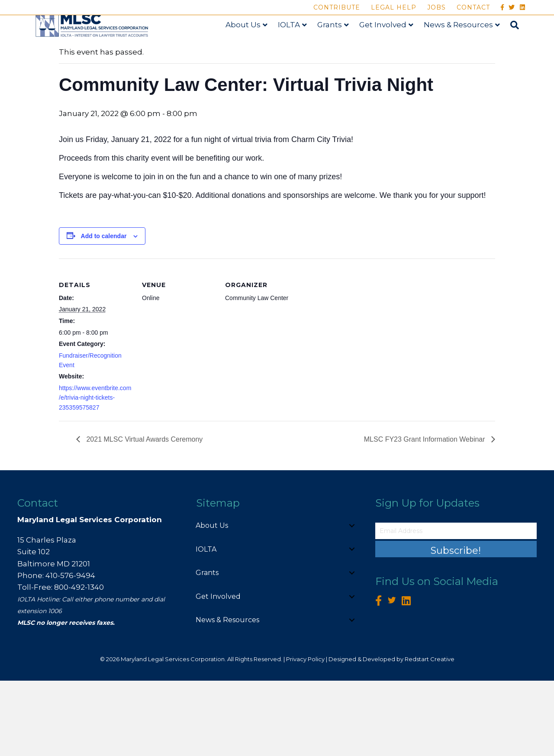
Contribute (337, 7)
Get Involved (390, 45)
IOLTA (296, 45)
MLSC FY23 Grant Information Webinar (425, 514)
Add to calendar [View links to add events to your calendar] (104, 311)
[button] (352, 601)
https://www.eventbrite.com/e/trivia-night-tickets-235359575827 (95, 473)
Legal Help (394, 7)
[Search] (519, 45)
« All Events (78, 98)
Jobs (436, 7)
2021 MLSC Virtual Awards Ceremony (143, 514)
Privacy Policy (305, 734)
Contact (473, 7)
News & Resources (466, 45)
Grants (337, 45)
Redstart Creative (430, 734)
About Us (250, 45)
